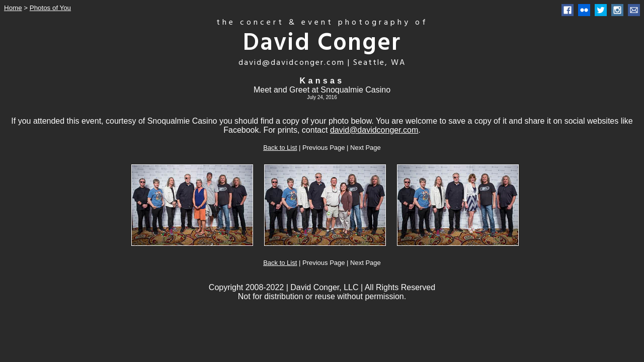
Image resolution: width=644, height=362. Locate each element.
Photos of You (50, 8)
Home (13, 8)
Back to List (280, 148)
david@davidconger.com (374, 130)
